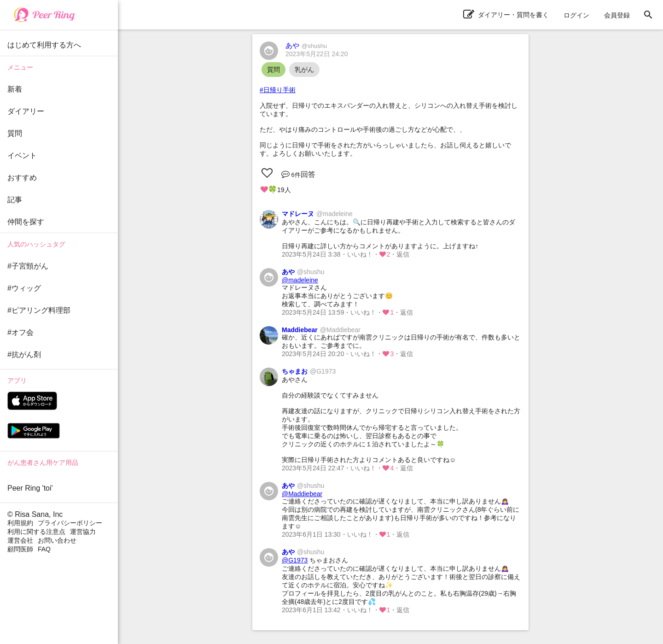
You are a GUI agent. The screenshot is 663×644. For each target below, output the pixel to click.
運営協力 (83, 532)
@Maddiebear (302, 494)
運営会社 (20, 540)
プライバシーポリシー (70, 523)
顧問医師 (20, 549)
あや (306, 45)
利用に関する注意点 (36, 532)
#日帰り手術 (278, 90)
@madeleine (300, 280)
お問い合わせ (57, 540)
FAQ (44, 549)
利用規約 (20, 523)
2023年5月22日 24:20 (317, 54)
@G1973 (295, 560)
